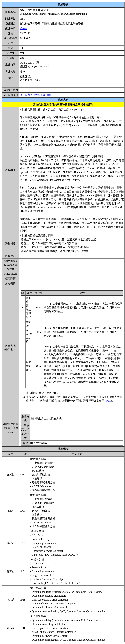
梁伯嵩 (23, 28)
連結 (108, 401)
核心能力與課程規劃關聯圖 (35, 95)
